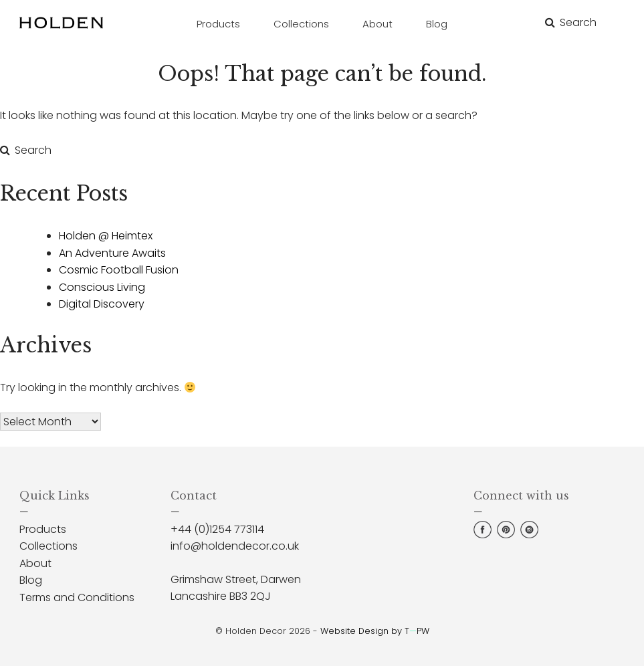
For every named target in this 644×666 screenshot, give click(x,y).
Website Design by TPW (375, 631)
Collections (48, 546)
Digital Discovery (102, 304)
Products (43, 529)
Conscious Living (102, 287)
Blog (31, 580)
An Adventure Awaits (112, 253)
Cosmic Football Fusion (119, 270)
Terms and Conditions (77, 597)
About (35, 563)
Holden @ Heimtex (106, 236)
